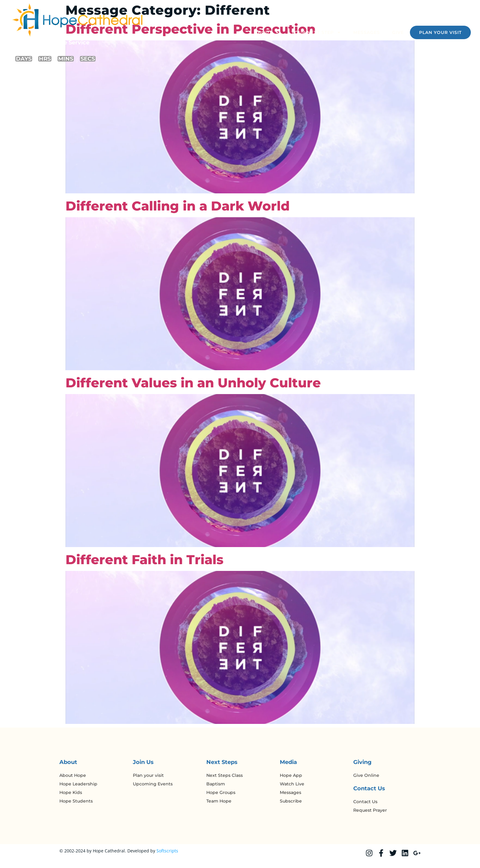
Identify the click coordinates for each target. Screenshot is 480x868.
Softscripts (167, 851)
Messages (367, 32)
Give (398, 32)
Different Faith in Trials (144, 560)
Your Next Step (316, 32)
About (267, 32)
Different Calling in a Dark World (178, 206)
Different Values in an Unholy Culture (193, 383)
